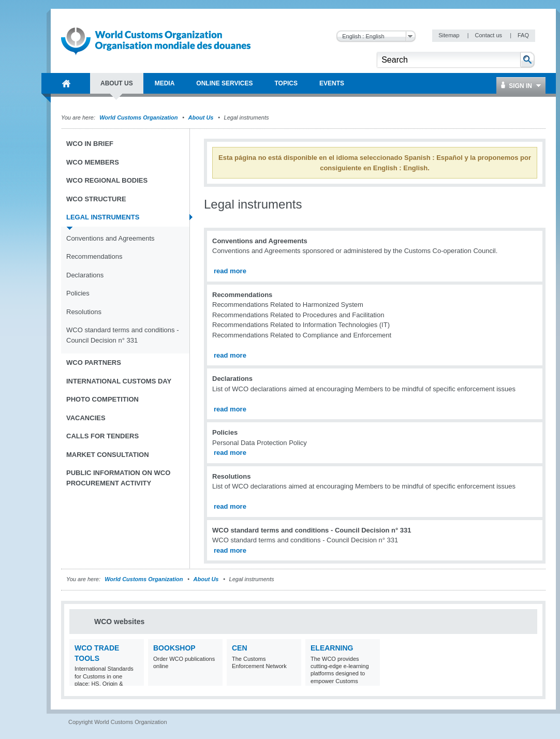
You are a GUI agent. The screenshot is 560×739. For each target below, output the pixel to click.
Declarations (85, 275)
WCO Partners (94, 363)
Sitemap (450, 35)
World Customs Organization (139, 117)
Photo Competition (102, 399)
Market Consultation (108, 455)
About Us (201, 117)
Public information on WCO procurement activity (118, 478)
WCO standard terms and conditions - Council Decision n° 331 (122, 335)
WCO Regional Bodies (107, 180)
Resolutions (84, 312)
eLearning (332, 648)
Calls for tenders (102, 436)
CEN (240, 648)
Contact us (489, 35)
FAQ (523, 35)
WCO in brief (90, 144)
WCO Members (93, 162)
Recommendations (94, 256)
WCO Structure (96, 199)
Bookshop (174, 648)
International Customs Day (119, 381)
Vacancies (86, 418)
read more (230, 271)
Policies (78, 293)
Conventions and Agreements (110, 238)
